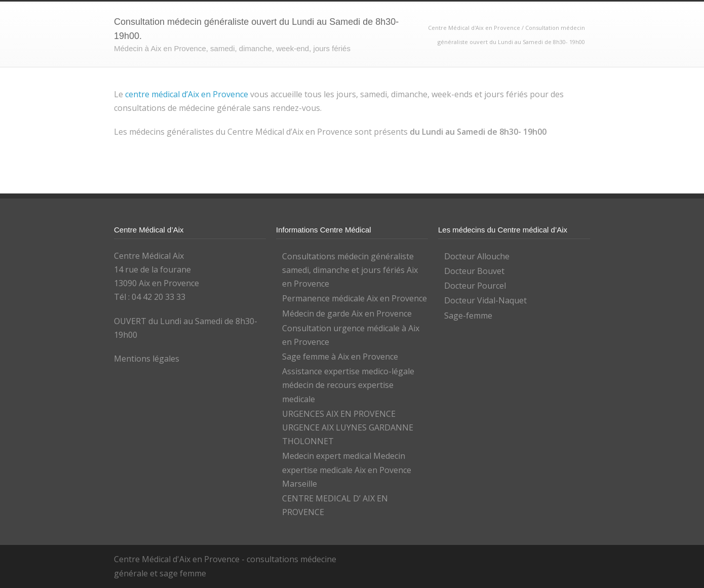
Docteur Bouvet (474, 271)
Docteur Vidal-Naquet (485, 300)
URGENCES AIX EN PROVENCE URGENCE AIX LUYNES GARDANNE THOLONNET (348, 427)
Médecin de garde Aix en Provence (347, 313)
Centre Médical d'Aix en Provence (475, 28)
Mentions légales (147, 359)
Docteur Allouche (477, 256)
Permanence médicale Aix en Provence (355, 298)
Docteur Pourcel (475, 286)
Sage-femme (468, 316)
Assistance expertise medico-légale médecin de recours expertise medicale (348, 385)
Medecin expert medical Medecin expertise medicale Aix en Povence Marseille (347, 469)
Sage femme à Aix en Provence (340, 357)
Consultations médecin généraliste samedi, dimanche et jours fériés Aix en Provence (350, 270)
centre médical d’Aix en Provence (187, 94)
